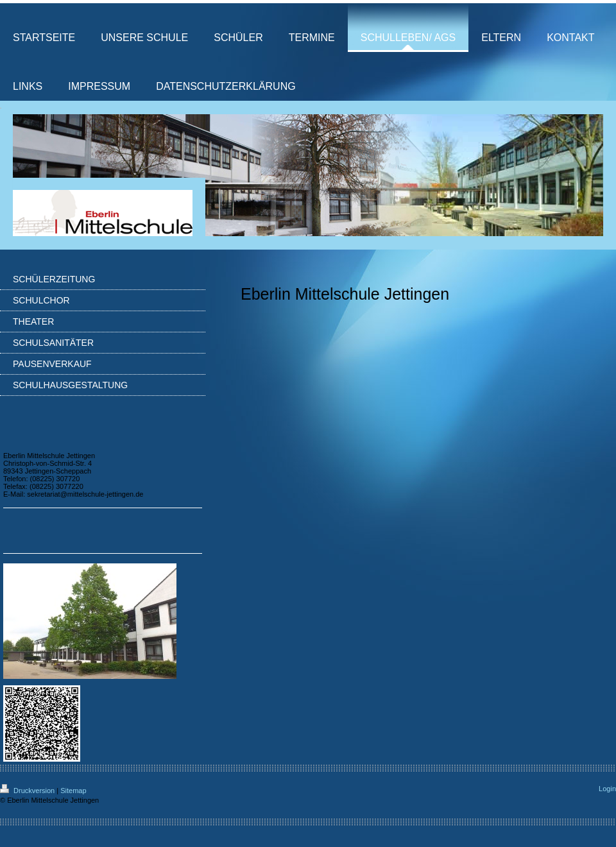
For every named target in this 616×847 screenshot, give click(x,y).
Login (607, 789)
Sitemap (73, 791)
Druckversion (28, 791)
